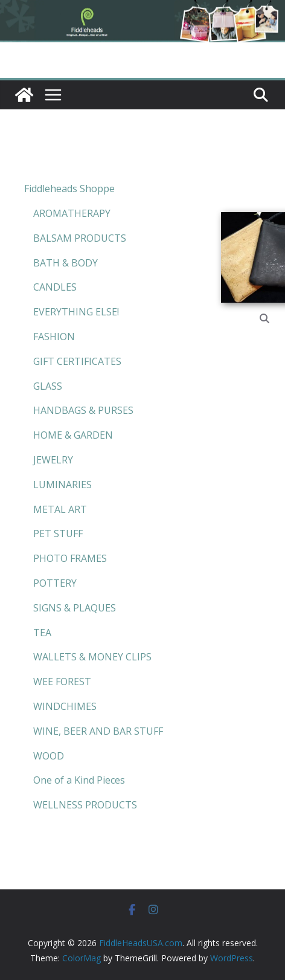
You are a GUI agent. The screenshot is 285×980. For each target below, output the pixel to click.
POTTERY (55, 583)
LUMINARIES (62, 485)
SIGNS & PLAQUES (75, 608)
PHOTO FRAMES (70, 558)
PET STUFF (58, 534)
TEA (42, 633)
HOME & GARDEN (73, 435)
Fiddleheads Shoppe (69, 189)
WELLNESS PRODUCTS (85, 805)
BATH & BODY (66, 263)
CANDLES (55, 287)
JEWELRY (53, 460)
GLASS (48, 386)
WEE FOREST (62, 682)
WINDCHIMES (65, 706)
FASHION (54, 337)
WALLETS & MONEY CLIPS (92, 657)
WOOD (49, 756)
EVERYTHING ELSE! (76, 312)
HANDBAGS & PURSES (83, 410)
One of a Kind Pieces (79, 780)
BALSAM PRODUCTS (80, 238)
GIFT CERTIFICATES (77, 361)
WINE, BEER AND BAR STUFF (98, 731)
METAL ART (60, 509)
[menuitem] (94, 189)
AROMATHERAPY (72, 213)
